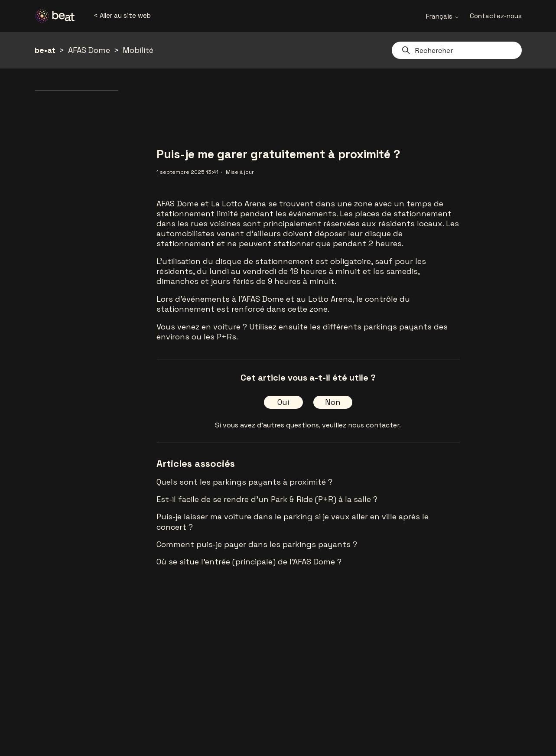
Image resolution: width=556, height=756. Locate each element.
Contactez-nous (496, 16)
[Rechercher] (457, 50)
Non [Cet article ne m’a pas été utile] (333, 402)
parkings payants (398, 327)
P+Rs (226, 337)
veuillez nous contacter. (361, 425)
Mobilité (138, 50)
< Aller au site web (122, 15)
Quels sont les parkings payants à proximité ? (244, 482)
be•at (45, 50)
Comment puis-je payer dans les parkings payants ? (257, 544)
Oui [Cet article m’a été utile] (283, 402)
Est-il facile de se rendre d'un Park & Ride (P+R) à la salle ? (267, 499)
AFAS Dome (89, 50)
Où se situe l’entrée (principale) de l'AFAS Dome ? (249, 562)
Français (443, 16)
